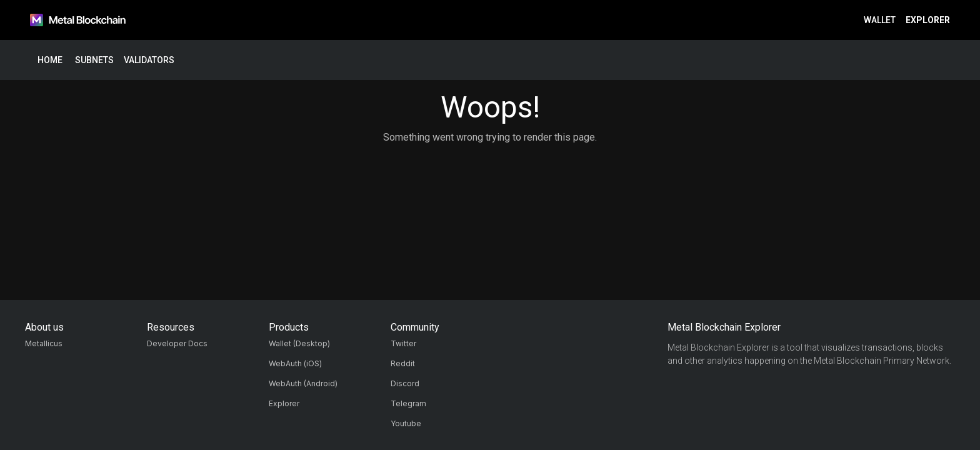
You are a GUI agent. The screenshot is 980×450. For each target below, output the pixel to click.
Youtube (406, 423)
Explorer (928, 20)
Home (50, 60)
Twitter (403, 343)
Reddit (403, 363)
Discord (405, 383)
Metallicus (44, 343)
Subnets (94, 60)
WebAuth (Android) (303, 383)
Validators (149, 60)
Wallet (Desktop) (299, 343)
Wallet (880, 20)
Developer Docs (177, 343)
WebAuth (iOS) (295, 363)
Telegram (408, 403)
